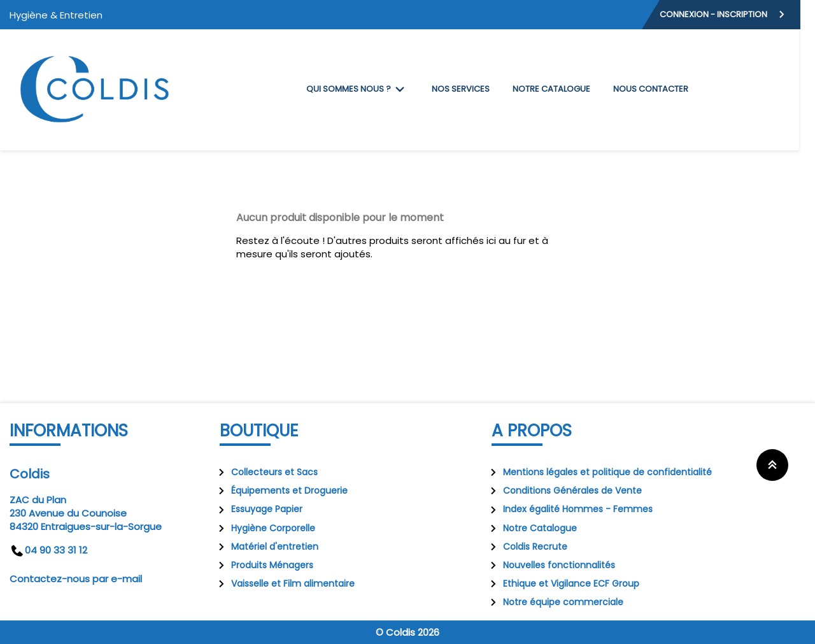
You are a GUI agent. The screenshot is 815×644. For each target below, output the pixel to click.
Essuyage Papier (258, 509)
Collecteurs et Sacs (266, 472)
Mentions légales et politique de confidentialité (599, 472)
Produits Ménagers (263, 565)
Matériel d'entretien (266, 547)
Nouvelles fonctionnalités (550, 565)
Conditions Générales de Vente (563, 490)
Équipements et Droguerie (280, 490)
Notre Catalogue (531, 528)
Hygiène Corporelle (264, 528)
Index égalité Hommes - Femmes (569, 509)
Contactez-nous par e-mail (76, 579)
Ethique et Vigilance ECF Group (562, 583)
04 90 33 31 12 (48, 550)
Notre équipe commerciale (554, 602)
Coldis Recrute (526, 547)
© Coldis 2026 (407, 632)
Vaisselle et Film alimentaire (284, 583)
